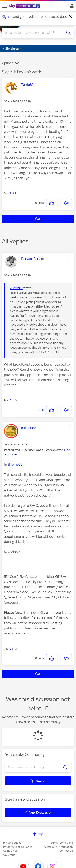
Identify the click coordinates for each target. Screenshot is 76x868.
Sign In (71, 7)
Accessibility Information (58, 847)
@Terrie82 (16, 288)
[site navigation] (4, 6)
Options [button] (7, 63)
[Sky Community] (25, 6)
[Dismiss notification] (71, 17)
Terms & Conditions (61, 843)
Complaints (10, 851)
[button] (70, 83)
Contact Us (66, 851)
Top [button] (40, 834)
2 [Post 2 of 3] (11, 400)
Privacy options (12, 843)
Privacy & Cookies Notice (18, 847)
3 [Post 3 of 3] (11, 649)
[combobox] (34, 33)
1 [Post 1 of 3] (10, 193)
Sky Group (9, 855)
